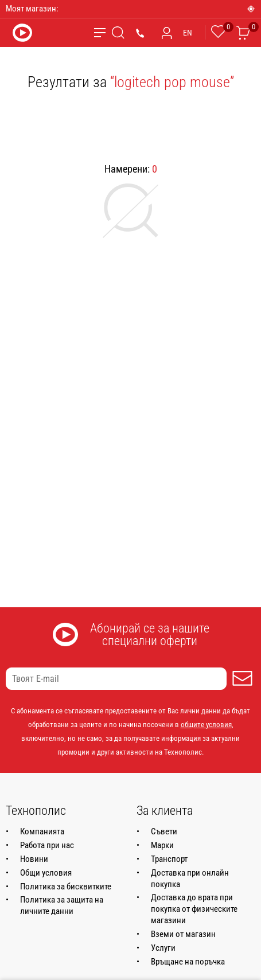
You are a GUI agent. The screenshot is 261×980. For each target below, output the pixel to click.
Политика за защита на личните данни (62, 905)
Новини (34, 859)
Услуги (163, 948)
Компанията (42, 831)
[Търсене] (118, 33)
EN (188, 33)
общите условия (206, 725)
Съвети (164, 831)
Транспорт (169, 859)
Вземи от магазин (183, 934)
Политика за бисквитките (66, 887)
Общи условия (46, 873)
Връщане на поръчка (188, 962)
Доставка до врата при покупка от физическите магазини (194, 909)
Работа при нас (47, 845)
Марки (162, 845)
